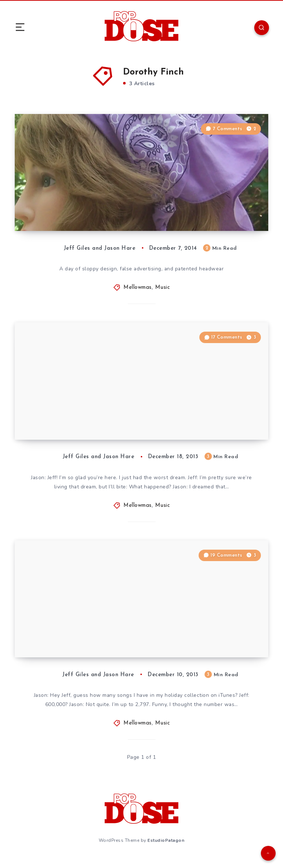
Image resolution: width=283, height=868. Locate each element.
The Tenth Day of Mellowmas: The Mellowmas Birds (86, 646)
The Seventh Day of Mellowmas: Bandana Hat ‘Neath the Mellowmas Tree (90, 208)
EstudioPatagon (166, 849)
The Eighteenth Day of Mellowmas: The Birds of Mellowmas (88, 425)
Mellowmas (138, 291)
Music (163, 291)
